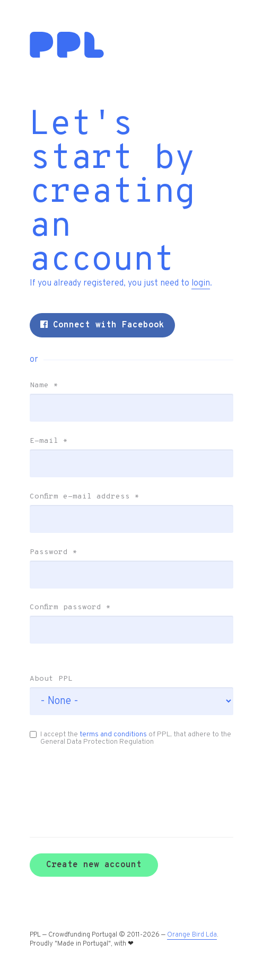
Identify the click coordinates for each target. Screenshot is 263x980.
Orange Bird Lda (192, 935)
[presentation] (86, 776)
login (201, 283)
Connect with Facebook (102, 325)
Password (54, 553)
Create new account (94, 865)
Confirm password (70, 608)
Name (44, 386)
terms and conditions (113, 734)
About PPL (51, 679)
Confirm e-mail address (85, 497)
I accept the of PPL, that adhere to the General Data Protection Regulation (130, 738)
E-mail (49, 441)
